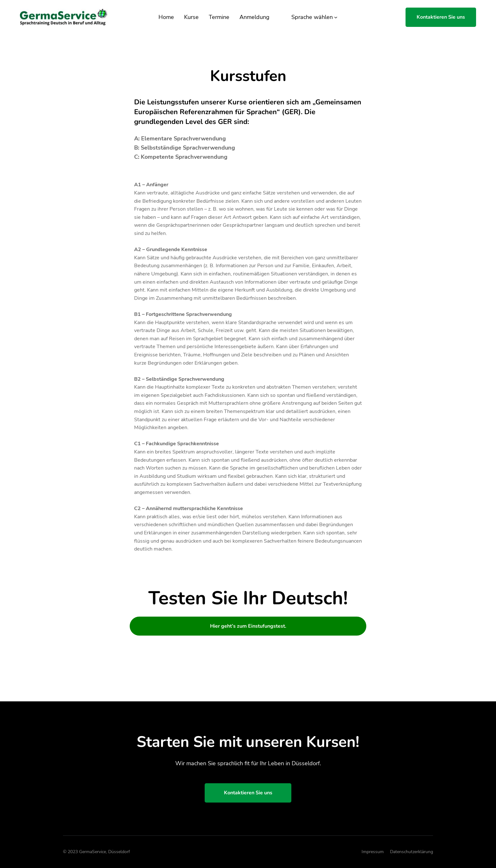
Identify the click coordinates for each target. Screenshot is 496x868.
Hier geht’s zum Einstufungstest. (248, 626)
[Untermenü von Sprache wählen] (336, 17)
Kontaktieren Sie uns (441, 17)
